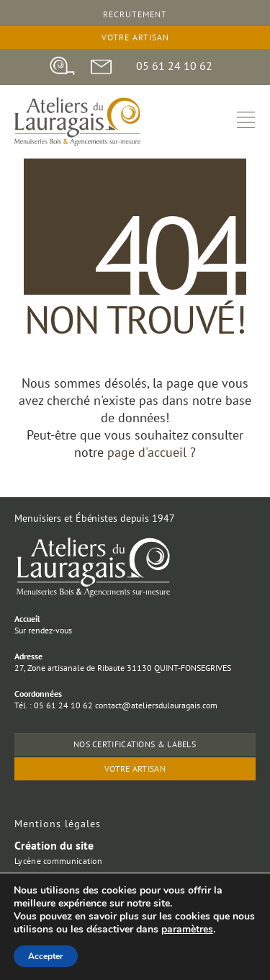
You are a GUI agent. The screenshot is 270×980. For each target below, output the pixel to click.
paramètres (187, 930)
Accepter (46, 956)
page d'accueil (149, 452)
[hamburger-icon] (246, 121)
